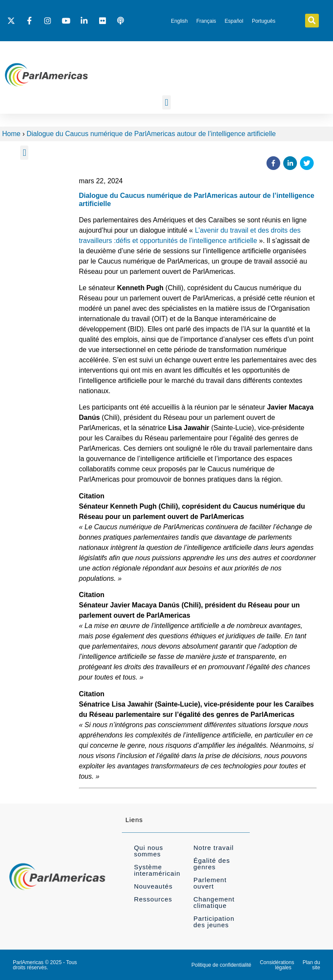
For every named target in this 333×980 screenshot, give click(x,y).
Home (11, 134)
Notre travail (214, 848)
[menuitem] (179, 21)
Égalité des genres (212, 864)
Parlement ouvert (210, 883)
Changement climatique (214, 902)
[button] (312, 21)
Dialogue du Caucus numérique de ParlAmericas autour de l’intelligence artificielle (151, 134)
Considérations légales (277, 965)
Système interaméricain (157, 870)
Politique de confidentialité (221, 965)
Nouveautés (153, 886)
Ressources (153, 899)
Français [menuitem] (206, 21)
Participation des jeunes (214, 922)
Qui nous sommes (148, 851)
